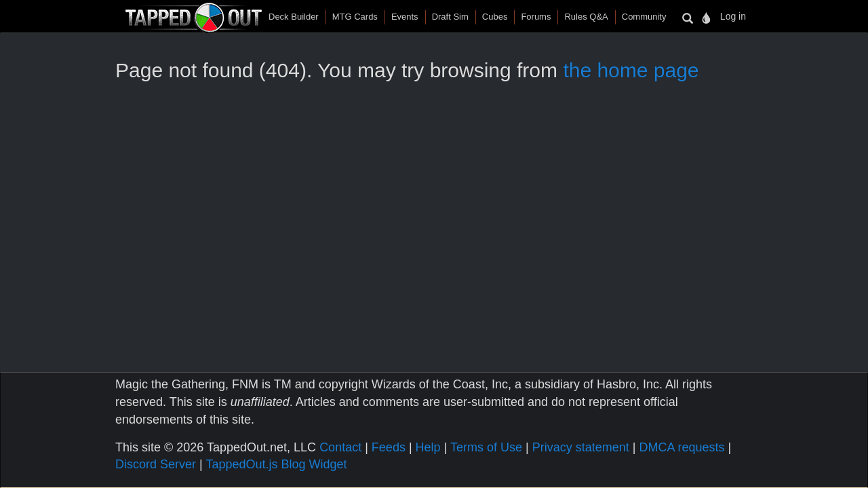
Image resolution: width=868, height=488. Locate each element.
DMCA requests (682, 447)
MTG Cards (355, 17)
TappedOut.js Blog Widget (276, 464)
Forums (536, 17)
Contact (340, 447)
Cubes (495, 17)
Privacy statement (581, 447)
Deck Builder (294, 17)
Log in (733, 16)
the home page (631, 70)
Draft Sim (450, 17)
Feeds (389, 447)
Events (405, 17)
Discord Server (156, 464)
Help (428, 447)
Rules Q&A (586, 17)
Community (644, 17)
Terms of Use (486, 447)
